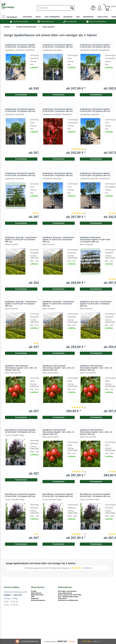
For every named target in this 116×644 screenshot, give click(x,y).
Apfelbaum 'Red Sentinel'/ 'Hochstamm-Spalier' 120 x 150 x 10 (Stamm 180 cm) (21, 368)
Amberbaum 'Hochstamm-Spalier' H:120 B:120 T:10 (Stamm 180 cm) (95, 46)
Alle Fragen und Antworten (67, 591)
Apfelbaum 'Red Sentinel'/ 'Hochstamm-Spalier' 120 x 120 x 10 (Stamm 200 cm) (58, 368)
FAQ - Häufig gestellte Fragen (68, 597)
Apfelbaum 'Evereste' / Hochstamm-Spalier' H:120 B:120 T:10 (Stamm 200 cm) (21, 240)
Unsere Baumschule (65, 593)
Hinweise (72, 641)
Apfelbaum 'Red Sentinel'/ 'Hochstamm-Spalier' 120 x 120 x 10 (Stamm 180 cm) (96, 368)
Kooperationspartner (38, 600)
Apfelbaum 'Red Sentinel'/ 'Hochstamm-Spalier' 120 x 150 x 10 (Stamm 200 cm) (96, 432)
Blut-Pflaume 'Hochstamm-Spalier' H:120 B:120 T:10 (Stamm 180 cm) (21, 431)
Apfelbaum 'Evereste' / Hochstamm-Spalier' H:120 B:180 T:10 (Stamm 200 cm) (21, 304)
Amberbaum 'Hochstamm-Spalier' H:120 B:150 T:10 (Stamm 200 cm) (95, 174)
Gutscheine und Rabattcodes (68, 600)
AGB (33, 597)
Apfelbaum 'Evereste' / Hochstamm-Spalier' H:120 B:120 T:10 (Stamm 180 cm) (59, 240)
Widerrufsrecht (36, 593)
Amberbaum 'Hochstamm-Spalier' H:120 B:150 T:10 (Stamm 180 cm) (58, 110)
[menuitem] (56, 7)
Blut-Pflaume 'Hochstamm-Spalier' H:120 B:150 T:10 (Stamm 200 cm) (21, 495)
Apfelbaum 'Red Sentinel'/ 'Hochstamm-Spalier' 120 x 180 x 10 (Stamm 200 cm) (58, 432)
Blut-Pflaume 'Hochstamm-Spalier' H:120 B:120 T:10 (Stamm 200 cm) (95, 495)
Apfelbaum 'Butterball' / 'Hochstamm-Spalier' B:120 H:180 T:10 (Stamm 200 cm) (95, 240)
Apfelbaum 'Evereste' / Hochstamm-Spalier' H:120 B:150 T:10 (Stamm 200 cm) (59, 304)
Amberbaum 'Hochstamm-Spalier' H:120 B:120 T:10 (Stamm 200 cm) (20, 46)
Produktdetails (96, 95)
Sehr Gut (62, 641)
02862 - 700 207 (13, 595)
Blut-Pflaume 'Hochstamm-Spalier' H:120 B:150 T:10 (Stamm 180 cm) (58, 495)
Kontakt (34, 591)
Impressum (35, 598)
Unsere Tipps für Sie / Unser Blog (70, 595)
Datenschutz (62, 598)
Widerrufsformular (37, 595)
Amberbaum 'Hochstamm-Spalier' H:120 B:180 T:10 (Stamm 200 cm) (20, 174)
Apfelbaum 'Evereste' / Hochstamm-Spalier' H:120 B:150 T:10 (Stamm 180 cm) (96, 304)
